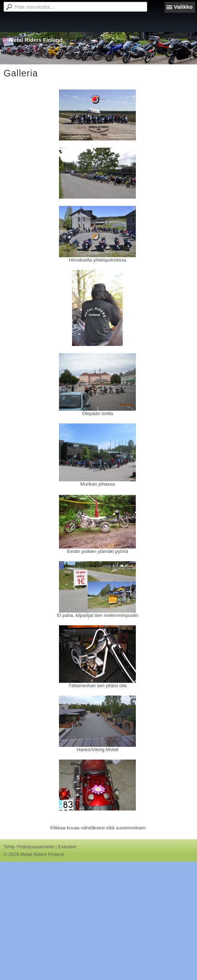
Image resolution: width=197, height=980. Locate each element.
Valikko (183, 7)
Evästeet (67, 847)
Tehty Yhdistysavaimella (29, 847)
